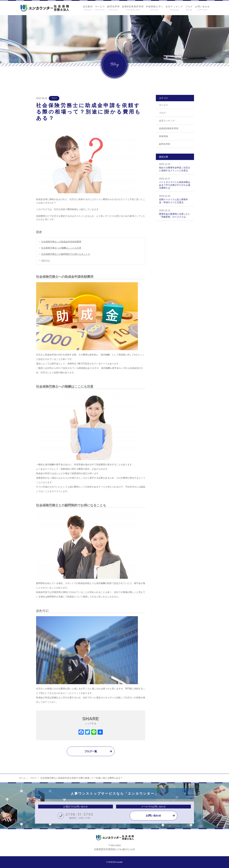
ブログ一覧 (91, 751)
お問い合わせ (153, 816)
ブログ (54, 98)
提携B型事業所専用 (169, 128)
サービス (163, 105)
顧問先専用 (165, 144)
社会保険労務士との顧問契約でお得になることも (66, 254)
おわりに (46, 260)
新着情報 (163, 136)
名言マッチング (167, 121)
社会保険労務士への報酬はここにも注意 (61, 248)
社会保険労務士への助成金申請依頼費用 (61, 242)
